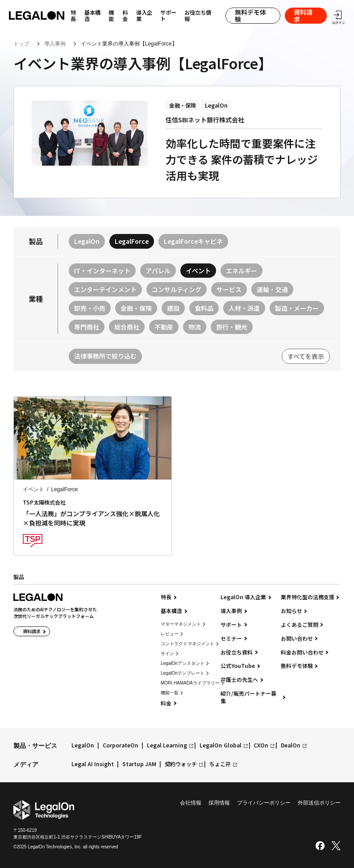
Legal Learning (167, 745)
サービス (229, 289)
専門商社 (87, 327)
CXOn (261, 745)
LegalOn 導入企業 (243, 597)
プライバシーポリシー (264, 803)
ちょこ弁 (220, 764)
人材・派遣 (244, 308)
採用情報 (219, 803)
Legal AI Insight (93, 764)
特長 (166, 597)
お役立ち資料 (237, 652)
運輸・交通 (272, 289)
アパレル (158, 271)
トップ (21, 44)
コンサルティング (177, 289)
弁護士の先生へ (239, 680)
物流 (195, 327)
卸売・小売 (90, 308)
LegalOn (87, 241)
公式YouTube (238, 666)
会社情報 (191, 803)
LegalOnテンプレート (183, 673)
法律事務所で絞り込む (105, 356)
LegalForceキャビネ (193, 241)
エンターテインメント (105, 289)
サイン (167, 653)
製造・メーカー (297, 308)
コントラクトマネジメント (187, 644)
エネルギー (242, 271)
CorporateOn (121, 745)
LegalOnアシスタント (183, 663)
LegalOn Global (221, 745)
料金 (125, 16)
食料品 (204, 308)
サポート (168, 16)
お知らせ (292, 611)
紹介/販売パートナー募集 (248, 697)
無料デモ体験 (250, 16)
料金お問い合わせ (302, 652)
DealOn (291, 745)
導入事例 (55, 44)
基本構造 (92, 16)
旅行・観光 (232, 327)
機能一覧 (170, 693)
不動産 (164, 327)
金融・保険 (136, 308)
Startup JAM (139, 764)
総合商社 (127, 327)
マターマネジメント (181, 624)
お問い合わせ (297, 638)
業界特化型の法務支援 (308, 597)
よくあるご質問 (300, 625)
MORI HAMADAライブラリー (190, 683)
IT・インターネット (102, 271)
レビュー (170, 634)
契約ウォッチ (181, 764)
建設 (173, 308)
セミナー (231, 638)
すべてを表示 (306, 356)
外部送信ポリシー (319, 803)
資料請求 (303, 16)
